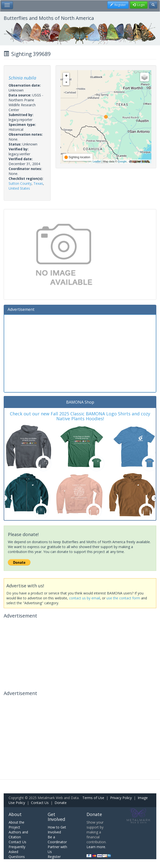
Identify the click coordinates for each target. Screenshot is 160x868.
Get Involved (56, 817)
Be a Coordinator (57, 839)
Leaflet (97, 161)
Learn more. (96, 847)
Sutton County (20, 183)
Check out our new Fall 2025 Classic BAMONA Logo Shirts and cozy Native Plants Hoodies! (80, 416)
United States (19, 188)
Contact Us (40, 803)
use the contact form (123, 598)
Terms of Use (93, 798)
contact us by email (85, 598)
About (15, 814)
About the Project (16, 825)
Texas (38, 183)
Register (54, 857)
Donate (61, 803)
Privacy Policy (121, 798)
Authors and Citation (18, 835)
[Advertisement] (80, 353)
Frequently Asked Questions (17, 852)
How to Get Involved (57, 830)
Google (122, 161)
